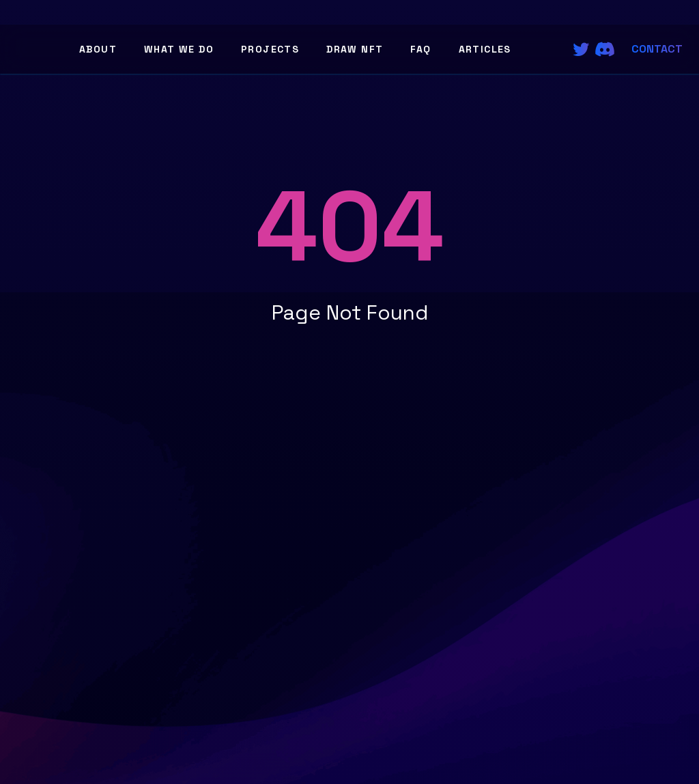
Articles (485, 49)
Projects (270, 49)
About (98, 49)
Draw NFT (355, 49)
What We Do (179, 49)
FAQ (420, 49)
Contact (657, 49)
